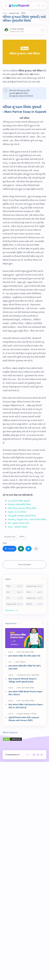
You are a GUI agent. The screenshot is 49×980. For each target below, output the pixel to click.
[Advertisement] (24, 64)
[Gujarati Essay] (35, 751)
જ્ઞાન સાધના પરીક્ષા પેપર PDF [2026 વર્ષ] (24, 820)
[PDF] (15, 757)
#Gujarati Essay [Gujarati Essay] (10, 701)
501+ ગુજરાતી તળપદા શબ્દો (18, 631)
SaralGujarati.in (13, 973)
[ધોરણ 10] (35, 768)
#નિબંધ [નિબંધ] (22, 701)
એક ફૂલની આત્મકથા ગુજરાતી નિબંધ (22, 623)
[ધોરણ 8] (23, 826)
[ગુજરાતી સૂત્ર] (35, 839)
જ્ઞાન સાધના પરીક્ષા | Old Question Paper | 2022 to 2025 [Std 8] (26, 870)
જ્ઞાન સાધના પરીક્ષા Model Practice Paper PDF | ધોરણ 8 (25, 857)
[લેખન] (35, 757)
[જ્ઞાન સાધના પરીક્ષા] (28, 816)
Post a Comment (25, 729)
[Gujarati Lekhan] (15, 768)
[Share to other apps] (36, 713)
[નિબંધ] (15, 751)
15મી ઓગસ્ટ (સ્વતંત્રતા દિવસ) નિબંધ (22, 616)
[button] (43, 6)
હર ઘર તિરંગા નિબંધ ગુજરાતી (19, 608)
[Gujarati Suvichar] (35, 762)
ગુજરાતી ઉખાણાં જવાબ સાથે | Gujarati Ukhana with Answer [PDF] (24, 883)
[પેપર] (15, 762)
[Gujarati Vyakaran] (24, 878)
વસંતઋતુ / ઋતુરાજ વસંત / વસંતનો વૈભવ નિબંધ (27, 627)
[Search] (39, 6)
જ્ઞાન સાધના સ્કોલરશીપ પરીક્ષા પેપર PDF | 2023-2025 (25, 832)
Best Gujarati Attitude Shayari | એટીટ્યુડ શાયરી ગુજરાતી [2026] (23, 845)
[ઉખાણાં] (34, 878)
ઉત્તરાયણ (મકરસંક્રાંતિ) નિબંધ (19, 612)
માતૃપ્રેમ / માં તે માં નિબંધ (17, 619)
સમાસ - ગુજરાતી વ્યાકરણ (18, 634)
